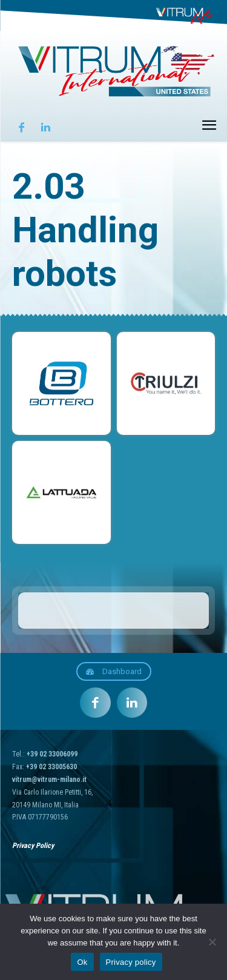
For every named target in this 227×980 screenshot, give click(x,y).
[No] (212, 942)
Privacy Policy (33, 846)
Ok (82, 962)
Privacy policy (131, 962)
